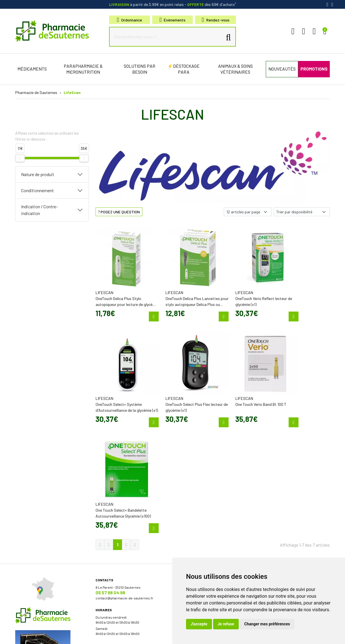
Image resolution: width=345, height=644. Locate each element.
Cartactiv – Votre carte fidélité (198, 507)
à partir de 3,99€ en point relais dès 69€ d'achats (173, 4)
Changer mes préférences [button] (267, 624)
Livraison (263, 489)
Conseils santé (187, 546)
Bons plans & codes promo (197, 497)
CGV (66, 635)
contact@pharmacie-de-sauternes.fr (124, 473)
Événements (173, 20)
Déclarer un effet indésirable (198, 477)
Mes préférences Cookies (146, 635)
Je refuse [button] (226, 624)
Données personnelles (90, 635)
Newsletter (184, 512)
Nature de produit (38, 174)
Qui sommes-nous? (191, 462)
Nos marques (186, 536)
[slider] (20, 158)
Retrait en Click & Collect (275, 484)
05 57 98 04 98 (110, 467)
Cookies (117, 635)
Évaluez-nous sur (290, 533)
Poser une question (191, 472)
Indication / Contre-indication (39, 210)
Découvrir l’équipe (190, 467)
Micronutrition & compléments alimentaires (209, 531)
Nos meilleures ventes (193, 541)
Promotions (185, 502)
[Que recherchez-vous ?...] (167, 37)
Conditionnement (37, 190)
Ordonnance (130, 20)
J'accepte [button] (199, 624)
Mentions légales (46, 635)
